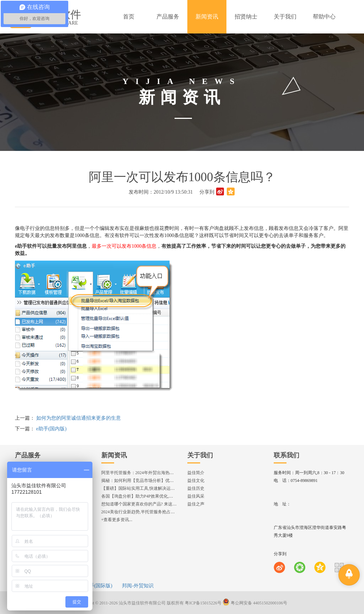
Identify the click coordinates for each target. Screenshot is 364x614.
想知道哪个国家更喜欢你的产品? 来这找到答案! (146, 504)
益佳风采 (196, 496)
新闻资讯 (114, 455)
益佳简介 (196, 473)
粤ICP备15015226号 (203, 603)
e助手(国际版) (97, 586)
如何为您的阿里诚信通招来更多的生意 (79, 418)
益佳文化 (196, 481)
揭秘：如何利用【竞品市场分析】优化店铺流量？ (148, 481)
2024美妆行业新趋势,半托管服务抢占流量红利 (144, 512)
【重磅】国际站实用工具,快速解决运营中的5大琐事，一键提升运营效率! (170, 488)
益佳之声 (196, 504)
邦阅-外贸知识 (138, 586)
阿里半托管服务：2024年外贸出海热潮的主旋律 (146, 473)
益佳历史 (196, 488)
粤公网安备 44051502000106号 (255, 603)
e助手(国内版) (52, 429)
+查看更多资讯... (117, 520)
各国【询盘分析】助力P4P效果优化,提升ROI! (144, 496)
